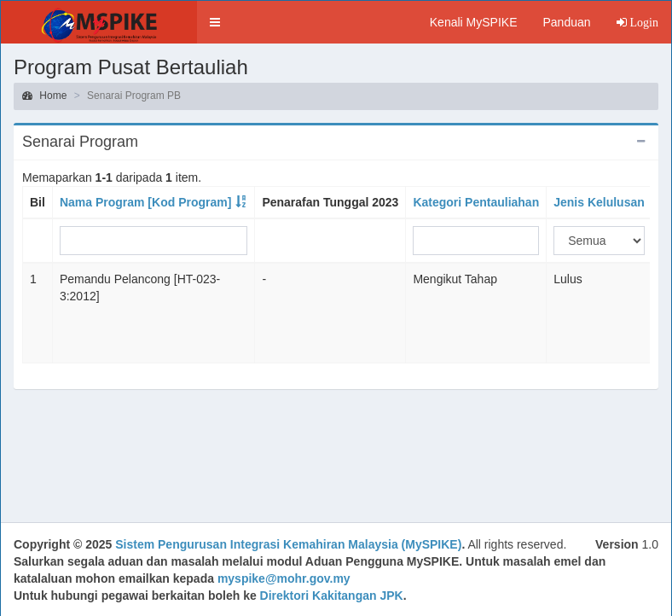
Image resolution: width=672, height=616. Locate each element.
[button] (215, 22)
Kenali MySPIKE (474, 22)
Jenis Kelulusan (599, 202)
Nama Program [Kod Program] (145, 202)
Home (44, 96)
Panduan (566, 22)
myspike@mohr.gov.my (284, 578)
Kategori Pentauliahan (476, 202)
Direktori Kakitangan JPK (332, 596)
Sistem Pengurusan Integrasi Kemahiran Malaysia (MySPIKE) (288, 544)
